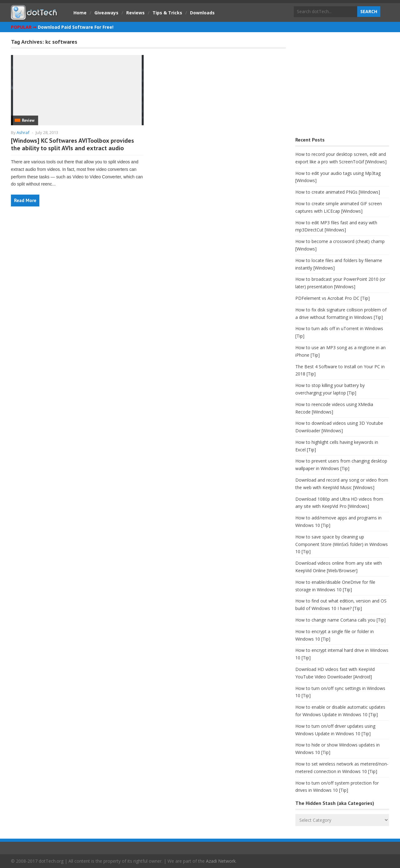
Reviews (135, 13)
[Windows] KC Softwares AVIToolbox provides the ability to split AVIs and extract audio (72, 144)
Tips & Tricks (167, 13)
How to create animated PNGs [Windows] (338, 192)
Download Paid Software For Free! (76, 27)
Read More (25, 200)
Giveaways (106, 13)
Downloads (202, 13)
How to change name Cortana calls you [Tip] (340, 620)
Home (80, 13)
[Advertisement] (342, 86)
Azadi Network (221, 861)
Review (28, 120)
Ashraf (23, 132)
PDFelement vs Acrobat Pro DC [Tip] (332, 298)
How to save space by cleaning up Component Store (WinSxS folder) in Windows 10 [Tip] (342, 544)
